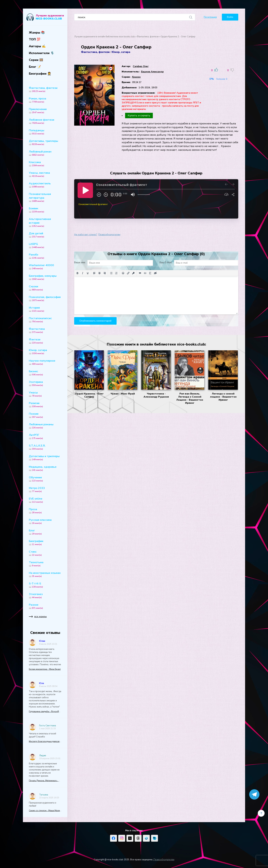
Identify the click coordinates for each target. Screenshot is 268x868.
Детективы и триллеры (45, 458)
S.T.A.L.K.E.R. (45, 447)
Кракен (136, 77)
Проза (45, 511)
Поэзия (45, 415)
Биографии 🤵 (40, 74)
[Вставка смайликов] (123, 273)
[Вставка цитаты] (140, 273)
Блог (45, 532)
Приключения (45, 111)
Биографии (45, 542)
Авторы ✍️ (37, 46)
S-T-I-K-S (45, 585)
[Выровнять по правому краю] (105, 273)
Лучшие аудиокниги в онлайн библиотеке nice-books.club (105, 37)
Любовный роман (45, 153)
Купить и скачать (139, 116)
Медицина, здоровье (45, 468)
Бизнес (45, 373)
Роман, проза (45, 100)
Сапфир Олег (141, 66)
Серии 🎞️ (36, 60)
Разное (45, 606)
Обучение (45, 479)
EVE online (45, 500)
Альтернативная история (45, 222)
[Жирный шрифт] (77, 273)
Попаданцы (45, 132)
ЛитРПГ (45, 436)
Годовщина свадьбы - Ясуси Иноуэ (45, 711)
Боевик (45, 210)
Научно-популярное (45, 362)
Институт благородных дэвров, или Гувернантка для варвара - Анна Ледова (45, 741)
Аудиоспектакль (45, 185)
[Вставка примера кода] (145, 273)
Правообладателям (109, 235)
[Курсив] (83, 273)
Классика (45, 164)
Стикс (45, 553)
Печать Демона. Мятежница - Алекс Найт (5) (45, 781)
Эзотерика (45, 383)
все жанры (38, 617)
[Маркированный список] (111, 273)
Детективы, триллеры (45, 142)
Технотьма (45, 564)
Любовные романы (45, 426)
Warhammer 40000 (45, 267)
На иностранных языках (45, 574)
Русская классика (45, 521)
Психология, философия (45, 298)
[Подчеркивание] (88, 273)
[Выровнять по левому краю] (94, 273)
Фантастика (45, 330)
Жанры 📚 (37, 33)
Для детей (45, 235)
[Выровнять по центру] (99, 273)
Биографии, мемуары (45, 277)
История (45, 309)
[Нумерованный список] (116, 273)
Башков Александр (152, 72)
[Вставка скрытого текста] (155, 273)
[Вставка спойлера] (150, 273)
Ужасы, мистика (45, 174)
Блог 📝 (35, 67)
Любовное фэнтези (45, 121)
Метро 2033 (45, 489)
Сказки (45, 288)
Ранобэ (45, 256)
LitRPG (45, 245)
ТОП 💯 (35, 39)
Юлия (42, 641)
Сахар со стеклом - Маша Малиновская (45, 810)
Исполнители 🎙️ (42, 53)
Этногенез (45, 596)
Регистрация (210, 17)
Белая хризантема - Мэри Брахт (45, 669)
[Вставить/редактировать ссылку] (128, 273)
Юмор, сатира (45, 352)
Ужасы (45, 394)
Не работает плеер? (86, 235)
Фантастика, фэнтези (45, 89)
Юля (42, 683)
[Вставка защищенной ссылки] (133, 273)
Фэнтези (45, 341)
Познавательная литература (45, 197)
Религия (45, 405)
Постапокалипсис (45, 320)
